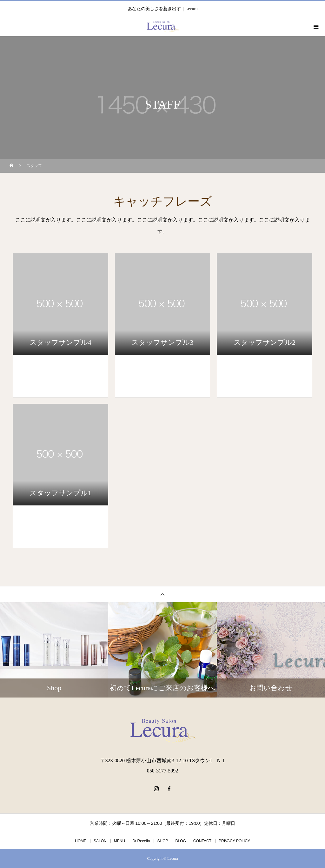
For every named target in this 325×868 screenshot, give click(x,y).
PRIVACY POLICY (234, 841)
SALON (100, 841)
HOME (81, 841)
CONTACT (202, 841)
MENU (119, 841)
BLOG (181, 841)
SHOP (162, 841)
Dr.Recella (141, 841)
